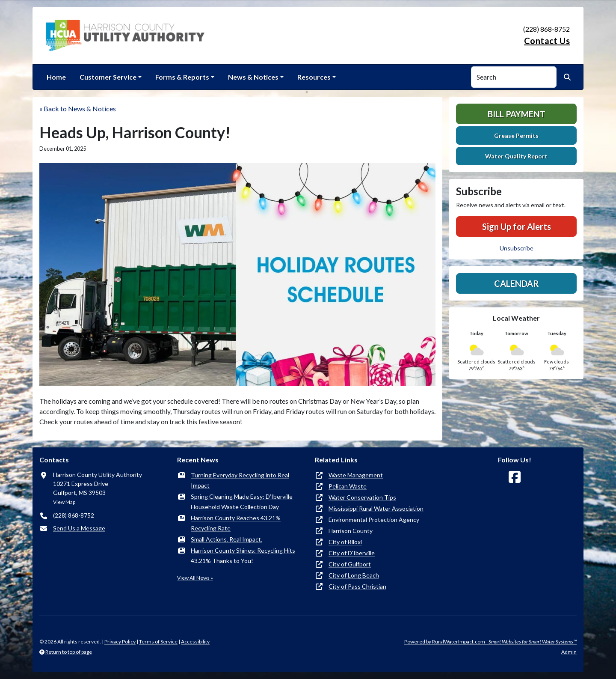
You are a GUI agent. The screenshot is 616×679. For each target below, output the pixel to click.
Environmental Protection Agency (374, 520)
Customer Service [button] (108, 77)
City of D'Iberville (352, 553)
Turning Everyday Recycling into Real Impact (240, 480)
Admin (569, 652)
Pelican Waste (348, 486)
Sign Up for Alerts (517, 226)
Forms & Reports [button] (182, 77)
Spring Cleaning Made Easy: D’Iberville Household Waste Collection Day (242, 502)
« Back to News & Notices (78, 109)
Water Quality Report (516, 156)
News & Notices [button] (253, 77)
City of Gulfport (350, 564)
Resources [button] (314, 77)
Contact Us (547, 41)
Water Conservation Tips (362, 497)
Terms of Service (158, 642)
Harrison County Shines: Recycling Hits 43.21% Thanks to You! (243, 555)
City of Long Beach (354, 575)
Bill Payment (517, 114)
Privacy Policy (120, 642)
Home (56, 77)
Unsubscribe (517, 248)
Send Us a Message (79, 528)
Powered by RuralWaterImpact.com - (490, 642)
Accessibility (195, 642)
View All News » (195, 578)
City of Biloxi (345, 542)
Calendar (517, 283)
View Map (64, 502)
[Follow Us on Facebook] (515, 477)
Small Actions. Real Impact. (227, 539)
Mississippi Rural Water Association (376, 508)
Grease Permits (516, 136)
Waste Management (356, 475)
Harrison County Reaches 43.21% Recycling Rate (236, 523)
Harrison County (351, 531)
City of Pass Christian (357, 586)
